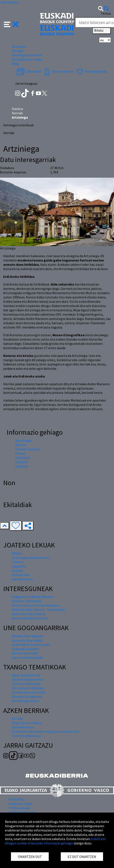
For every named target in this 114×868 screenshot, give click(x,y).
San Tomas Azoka (25, 653)
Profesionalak (19, 808)
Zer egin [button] (18, 51)
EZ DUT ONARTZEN (82, 857)
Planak (20, 453)
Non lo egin (24, 440)
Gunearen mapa (20, 804)
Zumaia (17, 570)
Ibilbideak (23, 458)
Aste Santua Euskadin (27, 657)
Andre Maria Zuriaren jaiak (31, 645)
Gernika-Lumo (22, 579)
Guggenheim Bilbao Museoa (32, 597)
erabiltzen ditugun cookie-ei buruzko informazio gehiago (55, 841)
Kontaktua (17, 799)
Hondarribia (21, 575)
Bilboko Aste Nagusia (27, 636)
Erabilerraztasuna (22, 812)
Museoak (22, 466)
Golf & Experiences (26, 701)
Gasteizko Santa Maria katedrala (36, 605)
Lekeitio (18, 562)
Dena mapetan (58, 71)
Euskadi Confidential (27, 697)
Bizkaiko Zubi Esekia (27, 601)
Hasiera (17, 109)
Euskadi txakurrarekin (28, 679)
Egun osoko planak (26, 675)
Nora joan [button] (19, 46)
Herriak (17, 113)
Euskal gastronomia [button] (27, 55)
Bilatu (102, 31)
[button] (11, 24)
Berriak (17, 718)
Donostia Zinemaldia (27, 640)
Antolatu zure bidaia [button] (27, 59)
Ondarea (21, 462)
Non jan (21, 445)
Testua (106, 13)
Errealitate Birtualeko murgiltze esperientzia (45, 731)
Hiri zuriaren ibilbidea (28, 688)
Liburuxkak (29, 71)
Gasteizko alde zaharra (29, 614)
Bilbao (17, 553)
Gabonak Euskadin (25, 649)
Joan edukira (9, 2)
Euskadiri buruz (23, 727)
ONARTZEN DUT (30, 857)
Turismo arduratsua (26, 736)
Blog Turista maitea (27, 723)
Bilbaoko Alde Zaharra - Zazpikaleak (38, 610)
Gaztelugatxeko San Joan (31, 558)
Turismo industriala (26, 684)
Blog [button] (15, 64)
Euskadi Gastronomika (28, 692)
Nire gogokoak (91, 71)
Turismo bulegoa (28, 449)
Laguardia (19, 566)
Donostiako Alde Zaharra (30, 618)
